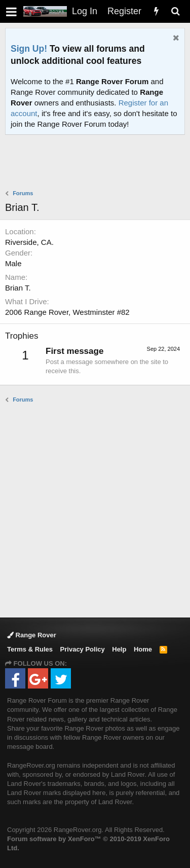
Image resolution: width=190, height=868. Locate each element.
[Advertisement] (98, 163)
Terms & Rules (30, 649)
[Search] (175, 11)
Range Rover (32, 635)
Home (143, 649)
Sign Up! (29, 49)
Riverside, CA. (29, 242)
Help (119, 649)
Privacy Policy (83, 649)
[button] (11, 11)
